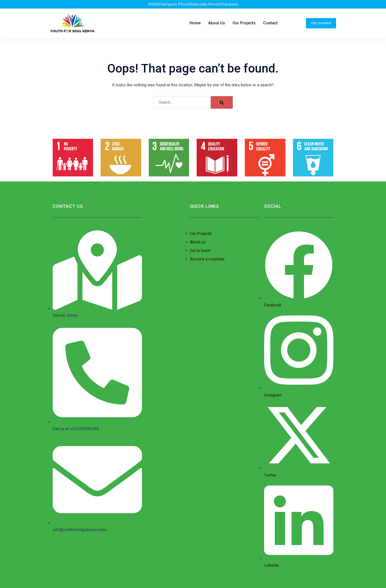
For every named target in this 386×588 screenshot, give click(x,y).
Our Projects (244, 23)
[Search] (222, 102)
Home (195, 23)
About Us (217, 23)
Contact (270, 23)
